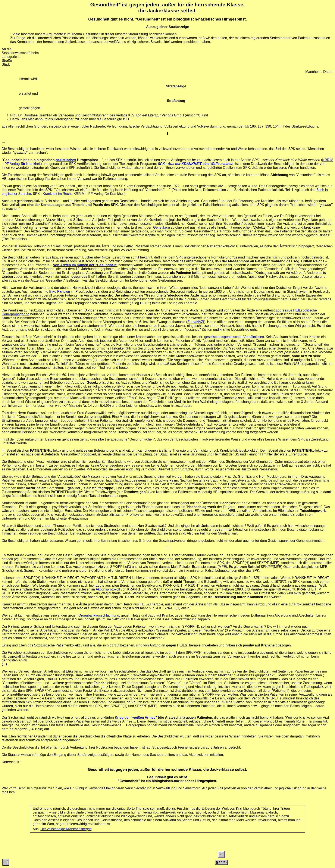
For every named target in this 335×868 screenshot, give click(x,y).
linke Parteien (60, 292)
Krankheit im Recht (57, 194)
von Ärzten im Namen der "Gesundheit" (85, 265)
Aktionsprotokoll (108, 589)
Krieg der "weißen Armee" (136, 717)
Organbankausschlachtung (99, 615)
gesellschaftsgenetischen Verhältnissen (234, 337)
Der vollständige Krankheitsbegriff (66, 829)
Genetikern (162, 227)
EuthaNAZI (196, 322)
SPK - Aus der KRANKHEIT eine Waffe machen (196, 164)
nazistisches (66, 160)
